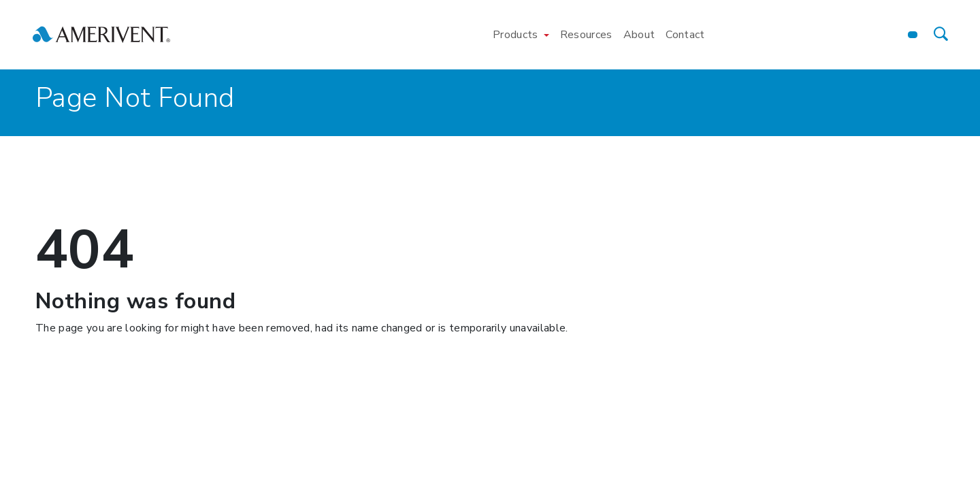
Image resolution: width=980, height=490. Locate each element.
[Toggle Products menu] (546, 35)
